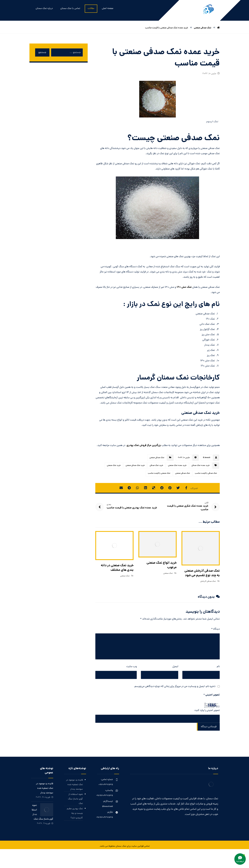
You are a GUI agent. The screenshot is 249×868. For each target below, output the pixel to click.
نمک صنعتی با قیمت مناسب (159, 473)
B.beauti (207, 458)
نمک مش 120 (184, 287)
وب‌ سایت (132, 667)
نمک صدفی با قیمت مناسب (206, 473)
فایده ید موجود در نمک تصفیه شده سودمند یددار (74, 785)
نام (218, 667)
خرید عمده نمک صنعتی (177, 466)
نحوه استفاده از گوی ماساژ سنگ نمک (75, 799)
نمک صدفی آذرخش (208, 581)
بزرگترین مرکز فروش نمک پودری (144, 445)
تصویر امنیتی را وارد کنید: (207, 710)
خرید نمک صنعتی (114, 466)
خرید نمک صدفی (156, 466)
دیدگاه (215, 629)
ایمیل (175, 667)
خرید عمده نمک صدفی (201, 466)
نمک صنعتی (168, 573)
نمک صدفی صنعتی (157, 458)
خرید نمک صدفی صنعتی (135, 466)
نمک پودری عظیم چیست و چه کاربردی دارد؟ (75, 813)
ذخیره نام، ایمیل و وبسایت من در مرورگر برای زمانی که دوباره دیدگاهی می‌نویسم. (175, 686)
